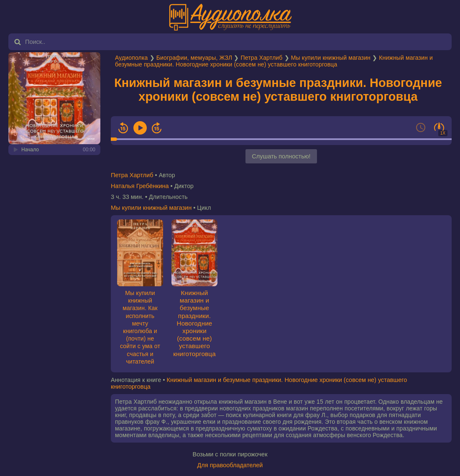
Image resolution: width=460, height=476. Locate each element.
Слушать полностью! (281, 156)
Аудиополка (131, 58)
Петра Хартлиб (262, 58)
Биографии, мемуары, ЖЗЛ (194, 58)
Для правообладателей (230, 465)
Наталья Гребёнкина (140, 186)
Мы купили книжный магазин (331, 58)
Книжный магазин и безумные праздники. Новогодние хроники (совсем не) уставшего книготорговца (274, 61)
